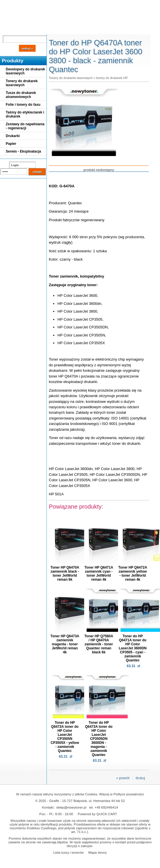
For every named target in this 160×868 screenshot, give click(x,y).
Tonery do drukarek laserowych (22, 83)
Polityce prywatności (129, 794)
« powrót (123, 778)
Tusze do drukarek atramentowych (21, 95)
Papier (11, 144)
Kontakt (97, 29)
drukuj (140, 778)
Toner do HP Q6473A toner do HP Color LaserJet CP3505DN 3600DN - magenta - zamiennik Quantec (99, 739)
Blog (9, 29)
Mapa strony (97, 852)
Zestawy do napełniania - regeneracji (25, 126)
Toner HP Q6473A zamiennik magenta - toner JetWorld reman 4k (65, 644)
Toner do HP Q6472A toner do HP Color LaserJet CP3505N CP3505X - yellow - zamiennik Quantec (65, 737)
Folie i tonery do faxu (23, 105)
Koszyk (130, 4)
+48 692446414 (106, 807)
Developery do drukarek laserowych (25, 71)
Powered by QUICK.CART (98, 814)
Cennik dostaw (35, 29)
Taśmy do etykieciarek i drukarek (25, 114)
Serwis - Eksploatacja (23, 151)
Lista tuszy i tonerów (68, 852)
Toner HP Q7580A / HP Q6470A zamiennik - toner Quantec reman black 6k (99, 644)
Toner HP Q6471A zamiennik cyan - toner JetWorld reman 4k (99, 573)
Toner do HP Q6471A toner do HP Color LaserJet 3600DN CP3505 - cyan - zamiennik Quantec (133, 648)
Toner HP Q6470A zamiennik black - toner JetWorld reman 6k (65, 573)
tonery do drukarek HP (112, 78)
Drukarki (13, 136)
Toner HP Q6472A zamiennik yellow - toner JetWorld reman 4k (133, 573)
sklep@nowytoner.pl (71, 807)
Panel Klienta (69, 29)
